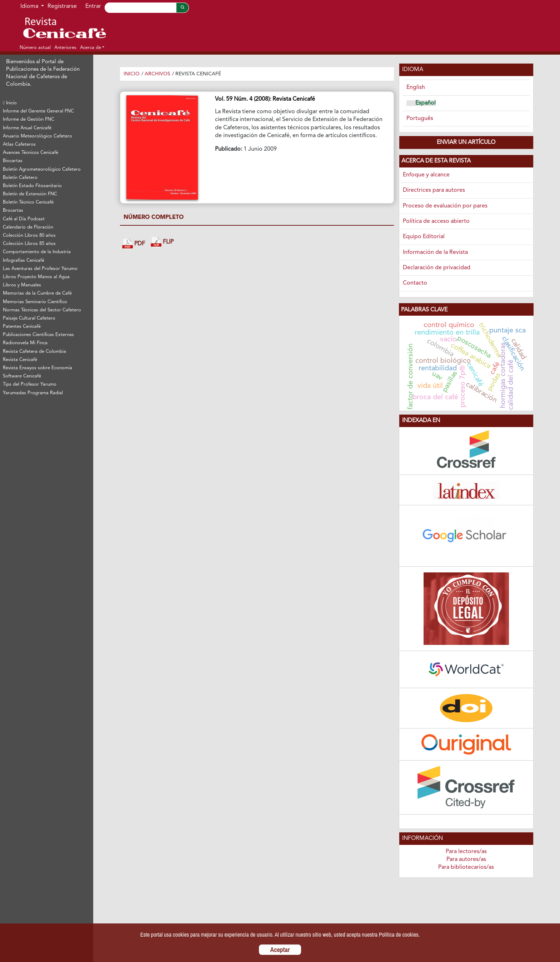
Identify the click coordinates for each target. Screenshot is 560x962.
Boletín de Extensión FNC (30, 194)
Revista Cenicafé (20, 360)
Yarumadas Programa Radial (33, 393)
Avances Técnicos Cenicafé (31, 153)
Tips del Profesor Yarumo (30, 384)
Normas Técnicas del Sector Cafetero (42, 310)
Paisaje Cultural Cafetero (29, 318)
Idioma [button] (30, 6)
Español (426, 103)
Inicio (10, 103)
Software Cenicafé (22, 376)
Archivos (157, 74)
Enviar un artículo (466, 142)
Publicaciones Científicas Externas (38, 335)
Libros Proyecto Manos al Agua (36, 277)
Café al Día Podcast (24, 219)
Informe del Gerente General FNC (38, 111)
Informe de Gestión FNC (29, 119)
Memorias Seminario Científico (35, 302)
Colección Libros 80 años (29, 236)
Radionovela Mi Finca (25, 343)
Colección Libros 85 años (29, 244)
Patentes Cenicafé (22, 327)
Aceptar (280, 950)
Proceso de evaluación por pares (445, 206)
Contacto (415, 283)
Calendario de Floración (28, 227)
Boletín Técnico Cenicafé (28, 202)
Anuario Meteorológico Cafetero (37, 136)
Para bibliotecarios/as (466, 867)
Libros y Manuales (22, 285)
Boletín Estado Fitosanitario (32, 186)
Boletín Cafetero (20, 178)
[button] (92, 47)
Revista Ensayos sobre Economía (37, 368)
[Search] (140, 8)
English (416, 87)
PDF (134, 244)
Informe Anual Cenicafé (27, 128)
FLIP (162, 242)
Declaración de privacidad (437, 268)
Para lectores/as (466, 852)
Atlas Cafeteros (19, 144)
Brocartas (13, 211)
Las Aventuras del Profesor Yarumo (40, 269)
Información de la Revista (435, 252)
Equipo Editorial (424, 237)
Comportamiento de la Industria (37, 252)
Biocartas (13, 161)
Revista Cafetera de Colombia (34, 352)
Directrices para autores (434, 190)
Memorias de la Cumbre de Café (37, 293)
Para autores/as (466, 860)
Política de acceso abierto (436, 221)
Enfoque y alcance (426, 175)
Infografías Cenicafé (24, 260)
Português (420, 119)
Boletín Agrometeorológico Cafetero (42, 169)
